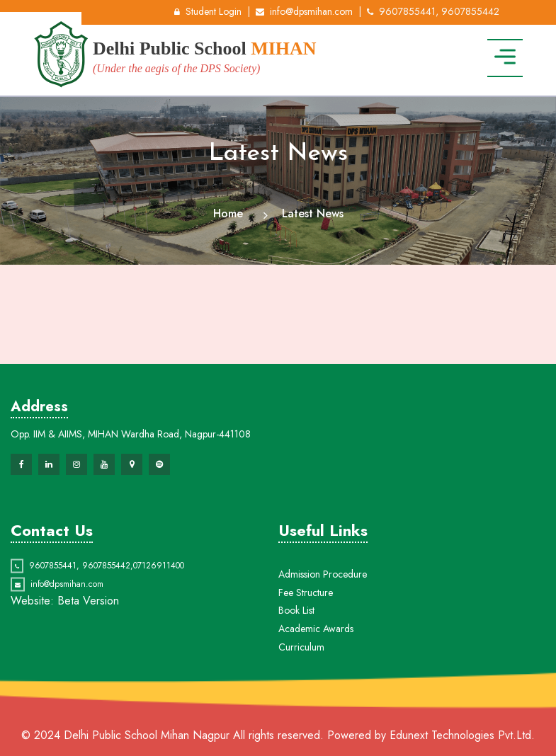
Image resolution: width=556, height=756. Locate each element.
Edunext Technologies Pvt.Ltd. (462, 735)
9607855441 (53, 576)
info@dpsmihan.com (304, 11)
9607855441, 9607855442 (433, 11)
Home (228, 213)
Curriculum (301, 673)
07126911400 (159, 576)
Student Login (208, 11)
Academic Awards (316, 655)
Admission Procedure (323, 600)
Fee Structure (306, 619)
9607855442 (106, 576)
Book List (296, 637)
